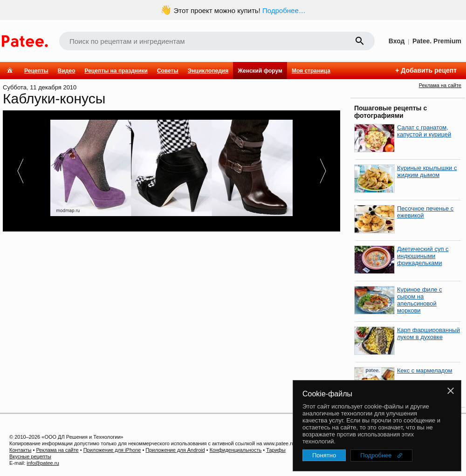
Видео (67, 71)
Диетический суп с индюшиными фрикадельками (423, 256)
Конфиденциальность (236, 450)
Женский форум (260, 71)
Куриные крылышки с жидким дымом (427, 171)
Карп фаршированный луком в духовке (428, 333)
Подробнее (376, 455)
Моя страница (311, 71)
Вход (397, 41)
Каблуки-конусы (54, 99)
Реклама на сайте (440, 85)
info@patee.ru (43, 463)
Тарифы (276, 450)
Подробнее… (284, 10)
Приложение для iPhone (112, 450)
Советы (168, 71)
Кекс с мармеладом (425, 371)
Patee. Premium (437, 41)
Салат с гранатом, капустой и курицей (424, 131)
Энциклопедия (208, 71)
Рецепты (36, 71)
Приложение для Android (175, 450)
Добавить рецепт (429, 70)
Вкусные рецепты (30, 456)
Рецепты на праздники (116, 71)
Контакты (21, 450)
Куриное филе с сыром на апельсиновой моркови (420, 300)
